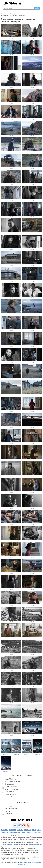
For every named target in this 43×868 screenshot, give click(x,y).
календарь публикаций (18, 832)
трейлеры (5, 830)
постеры (8, 811)
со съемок (8, 806)
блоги (34, 830)
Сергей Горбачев (35, 844)
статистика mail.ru (34, 832)
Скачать (11, 39)
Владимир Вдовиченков (13, 782)
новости (12, 830)
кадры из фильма (11, 809)
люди (39, 830)
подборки (5, 832)
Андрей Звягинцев (11, 779)
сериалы (27, 830)
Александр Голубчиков (9, 844)
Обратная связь (25, 862)
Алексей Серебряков (12, 789)
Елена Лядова (10, 784)
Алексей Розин (10, 797)
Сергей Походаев (11, 787)
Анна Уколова (9, 792)
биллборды (9, 814)
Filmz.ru (21, 840)
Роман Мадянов (10, 794)
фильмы (20, 830)
